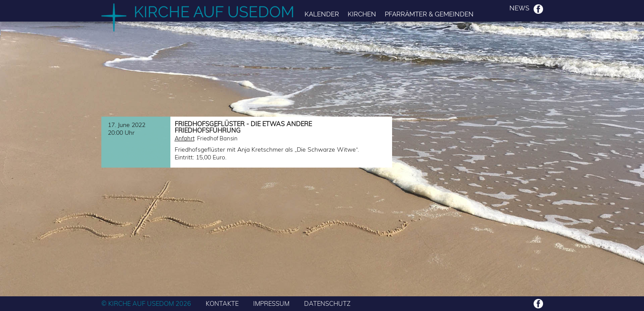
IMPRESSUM (271, 303)
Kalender (322, 14)
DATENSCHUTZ (327, 303)
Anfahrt (185, 138)
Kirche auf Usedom (214, 12)
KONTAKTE (222, 303)
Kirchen (362, 14)
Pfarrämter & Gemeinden (429, 14)
